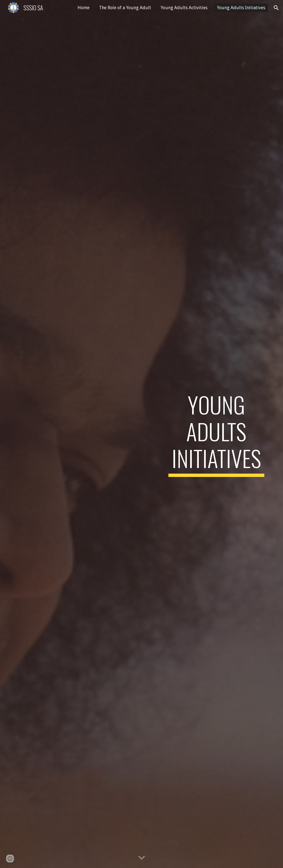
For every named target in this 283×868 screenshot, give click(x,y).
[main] (216, 434)
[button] (276, 8)
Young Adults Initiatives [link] (241, 8)
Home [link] (84, 8)
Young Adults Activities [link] (184, 8)
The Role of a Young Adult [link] (125, 8)
